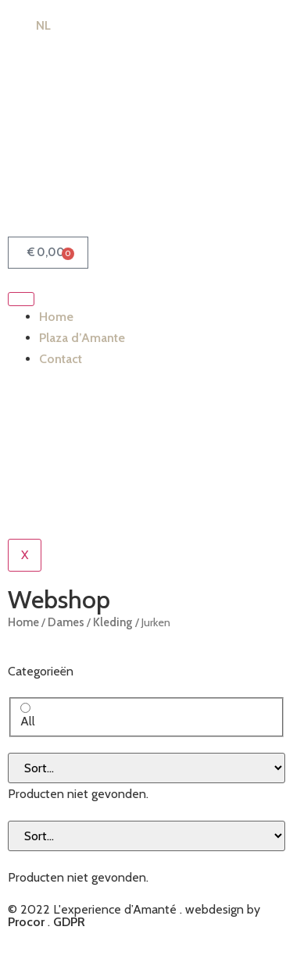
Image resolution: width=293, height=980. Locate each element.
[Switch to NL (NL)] (36, 26)
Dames (66, 622)
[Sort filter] (146, 768)
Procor (26, 922)
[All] (25, 708)
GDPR (69, 922)
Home (56, 317)
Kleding (113, 622)
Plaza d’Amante (82, 338)
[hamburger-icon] (21, 299)
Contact (61, 359)
